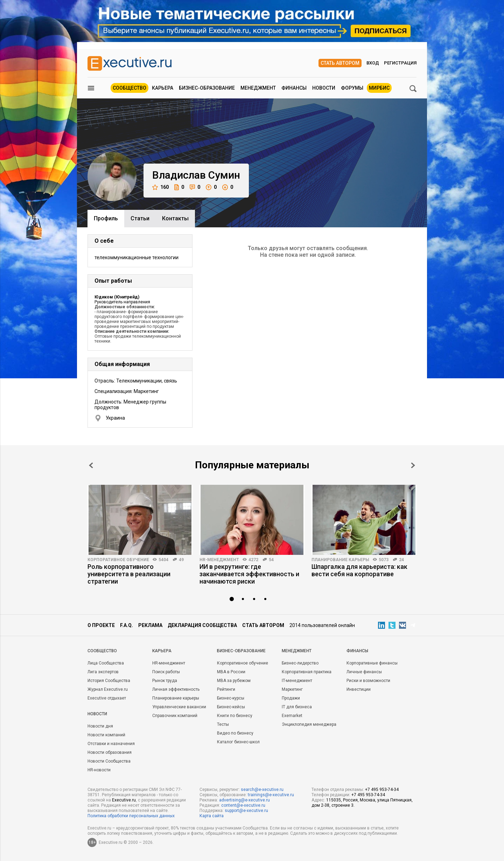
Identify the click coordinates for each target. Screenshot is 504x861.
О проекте (101, 625)
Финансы (294, 88)
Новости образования (110, 752)
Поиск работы (166, 672)
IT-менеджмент (297, 681)
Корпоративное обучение (118, 560)
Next (413, 465)
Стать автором (340, 63)
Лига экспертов (103, 672)
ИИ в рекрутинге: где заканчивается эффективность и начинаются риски (249, 574)
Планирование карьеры (340, 560)
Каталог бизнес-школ (238, 742)
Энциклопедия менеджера (309, 724)
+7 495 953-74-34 (382, 790)
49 (181, 560)
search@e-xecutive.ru (262, 790)
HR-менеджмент (219, 560)
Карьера (163, 88)
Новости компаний (106, 735)
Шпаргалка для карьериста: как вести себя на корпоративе (359, 570)
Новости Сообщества (109, 761)
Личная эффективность (176, 689)
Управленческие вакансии (179, 707)
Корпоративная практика (307, 672)
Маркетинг (292, 689)
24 (401, 560)
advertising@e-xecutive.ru (244, 800)
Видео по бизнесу (235, 733)
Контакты (175, 218)
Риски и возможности (368, 681)
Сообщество (129, 88)
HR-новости (99, 770)
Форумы (352, 88)
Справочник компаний (175, 716)
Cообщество (102, 651)
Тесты (223, 724)
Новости (324, 88)
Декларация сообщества (202, 625)
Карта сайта (212, 816)
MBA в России (231, 672)
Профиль (106, 218)
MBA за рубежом (234, 681)
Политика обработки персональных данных (131, 816)
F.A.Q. (127, 625)
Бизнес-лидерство (300, 663)
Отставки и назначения (111, 744)
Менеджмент (258, 88)
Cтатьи (140, 218)
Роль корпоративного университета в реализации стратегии (129, 574)
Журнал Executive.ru (108, 689)
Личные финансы (364, 672)
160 (160, 187)
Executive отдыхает (107, 698)
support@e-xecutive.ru (246, 811)
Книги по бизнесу (235, 716)
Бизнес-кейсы (231, 707)
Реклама (150, 625)
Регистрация (400, 63)
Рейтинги (226, 689)
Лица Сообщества (106, 663)
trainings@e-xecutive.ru (271, 795)
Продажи (291, 698)
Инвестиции (359, 689)
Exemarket (292, 716)
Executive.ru (124, 800)
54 (271, 560)
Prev (91, 465)
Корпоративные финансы (372, 663)
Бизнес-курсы (231, 698)
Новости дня (100, 726)
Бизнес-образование (207, 88)
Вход (373, 63)
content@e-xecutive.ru (243, 805)
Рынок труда (165, 681)
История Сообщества (109, 681)
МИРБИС (379, 88)
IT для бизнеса (297, 707)
